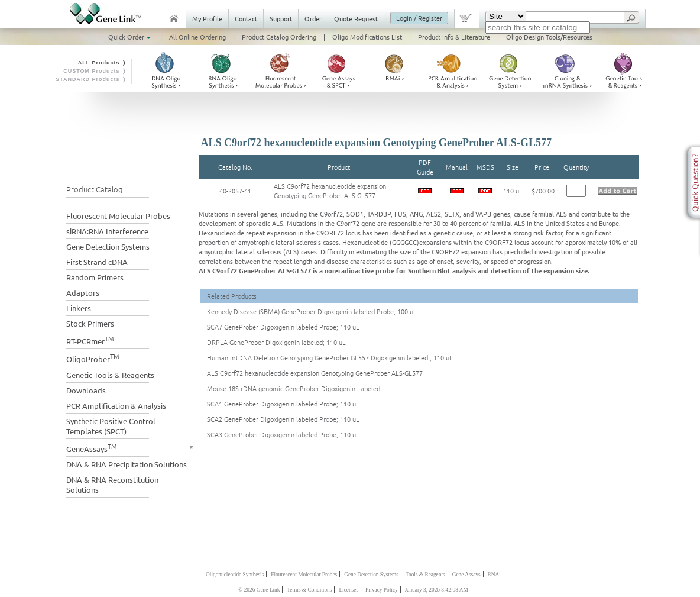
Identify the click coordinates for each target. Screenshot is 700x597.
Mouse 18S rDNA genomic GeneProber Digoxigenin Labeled (294, 388)
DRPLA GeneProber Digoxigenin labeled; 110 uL (276, 342)
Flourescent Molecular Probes (304, 575)
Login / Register (419, 18)
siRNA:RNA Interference (107, 231)
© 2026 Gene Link (259, 590)
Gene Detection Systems (108, 246)
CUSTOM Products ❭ (95, 71)
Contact (246, 18)
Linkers (79, 308)
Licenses (349, 590)
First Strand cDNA (97, 262)
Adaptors (83, 293)
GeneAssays (92, 448)
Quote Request (356, 18)
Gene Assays (466, 575)
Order (313, 18)
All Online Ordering (197, 37)
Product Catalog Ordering (279, 37)
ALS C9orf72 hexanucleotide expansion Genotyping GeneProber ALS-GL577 (330, 191)
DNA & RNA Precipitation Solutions (127, 464)
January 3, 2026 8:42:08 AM (437, 590)
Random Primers (95, 277)
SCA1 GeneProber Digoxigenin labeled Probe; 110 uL (283, 404)
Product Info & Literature (454, 37)
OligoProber (93, 358)
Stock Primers (90, 323)
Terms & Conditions (309, 590)
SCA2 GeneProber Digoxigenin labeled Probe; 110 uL (283, 419)
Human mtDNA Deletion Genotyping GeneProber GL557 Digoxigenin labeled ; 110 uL (330, 357)
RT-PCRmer (90, 340)
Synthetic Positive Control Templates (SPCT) (111, 426)
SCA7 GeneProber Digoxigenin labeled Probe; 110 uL (283, 327)
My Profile (207, 18)
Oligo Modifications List (367, 37)
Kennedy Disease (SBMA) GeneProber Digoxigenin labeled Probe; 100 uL (312, 311)
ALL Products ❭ (103, 63)
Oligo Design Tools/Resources (549, 37)
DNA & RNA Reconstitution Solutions (112, 485)
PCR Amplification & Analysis (116, 406)
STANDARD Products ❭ (91, 79)
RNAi (494, 575)
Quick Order (131, 37)
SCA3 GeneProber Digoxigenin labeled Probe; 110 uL (283, 434)
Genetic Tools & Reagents (110, 375)
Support (281, 18)
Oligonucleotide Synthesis (235, 575)
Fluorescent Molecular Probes (118, 216)
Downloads (86, 390)
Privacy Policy (382, 590)
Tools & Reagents (425, 575)
